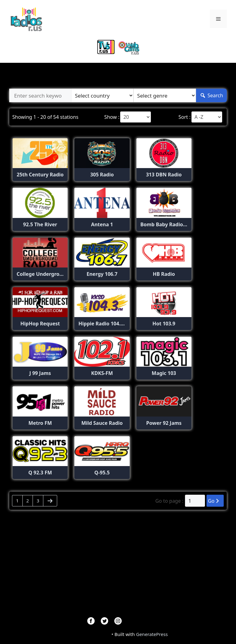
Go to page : (169, 501)
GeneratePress (152, 634)
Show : (112, 117)
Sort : (185, 117)
